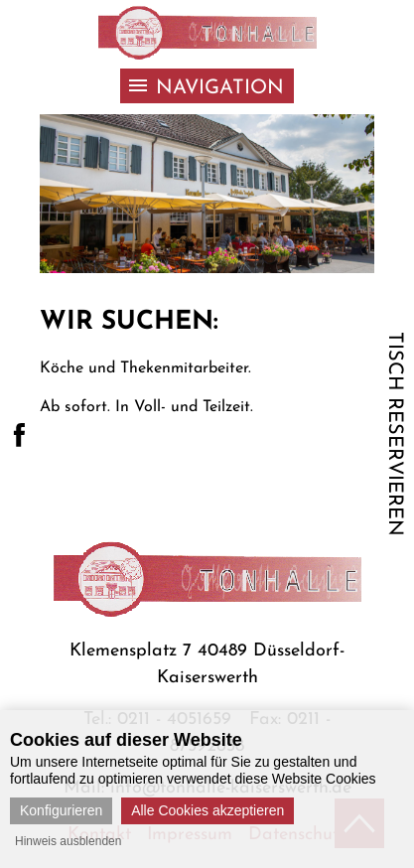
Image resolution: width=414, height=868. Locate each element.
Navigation (220, 88)
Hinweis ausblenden (68, 841)
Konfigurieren (61, 810)
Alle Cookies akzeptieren (207, 810)
